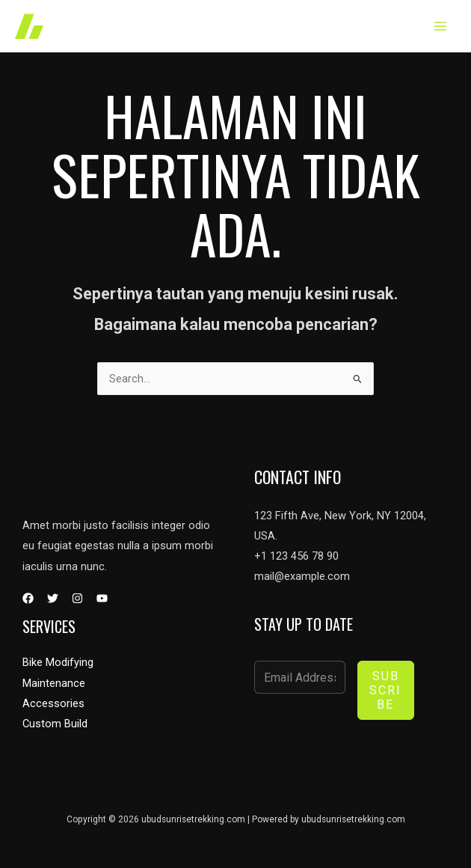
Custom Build (55, 724)
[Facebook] (28, 598)
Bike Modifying (58, 662)
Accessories (53, 703)
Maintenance (54, 683)
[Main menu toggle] (440, 26)
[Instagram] (77, 598)
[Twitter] (53, 598)
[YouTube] (102, 598)
